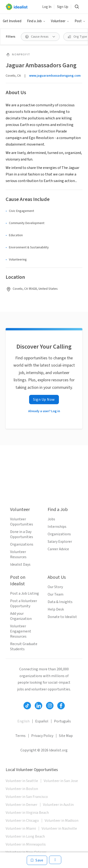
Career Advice (58, 549)
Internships (57, 527)
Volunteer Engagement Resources (21, 631)
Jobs (51, 519)
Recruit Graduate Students (24, 647)
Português (62, 721)
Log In (47, 7)
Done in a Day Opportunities (22, 534)
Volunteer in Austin (58, 805)
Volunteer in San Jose (61, 781)
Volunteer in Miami (21, 829)
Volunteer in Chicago (22, 821)
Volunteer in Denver (21, 805)
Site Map (66, 736)
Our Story (55, 587)
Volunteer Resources (18, 554)
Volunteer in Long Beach (25, 836)
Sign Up (63, 7)
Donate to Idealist (62, 617)
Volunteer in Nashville (59, 829)
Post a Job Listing (25, 593)
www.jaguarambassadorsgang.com (55, 76)
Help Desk (56, 609)
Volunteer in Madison (61, 821)
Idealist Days (20, 564)
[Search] (77, 7)
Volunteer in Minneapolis (26, 844)
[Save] (37, 860)
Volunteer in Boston (22, 789)
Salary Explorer (60, 542)
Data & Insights (60, 602)
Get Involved (12, 21)
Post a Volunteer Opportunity (24, 604)
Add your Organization (21, 616)
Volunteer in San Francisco (27, 797)
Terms (20, 736)
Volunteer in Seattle (22, 781)
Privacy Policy (42, 736)
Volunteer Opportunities (22, 522)
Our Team (55, 594)
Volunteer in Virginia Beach (27, 813)
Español (42, 721)
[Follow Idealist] (27, 706)
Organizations (22, 544)
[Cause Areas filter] (40, 37)
